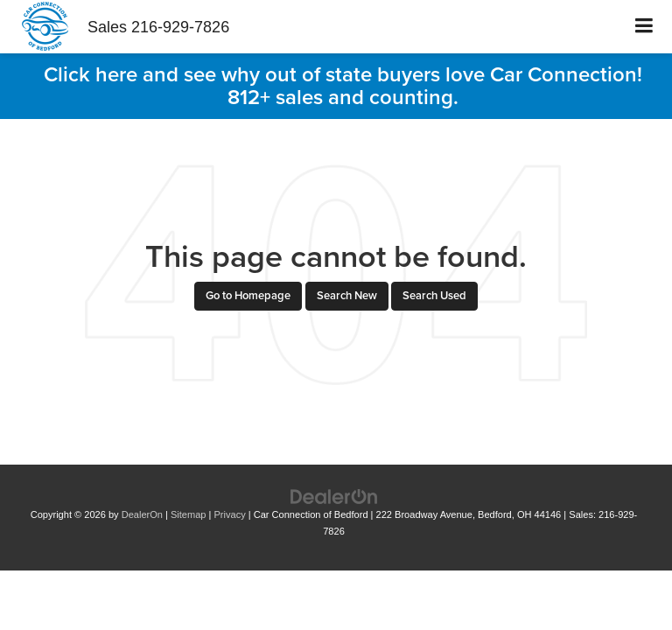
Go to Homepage (248, 295)
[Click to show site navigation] (644, 27)
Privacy (230, 514)
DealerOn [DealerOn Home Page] (142, 514)
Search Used (434, 295)
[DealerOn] (334, 496)
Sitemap (189, 514)
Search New (347, 295)
